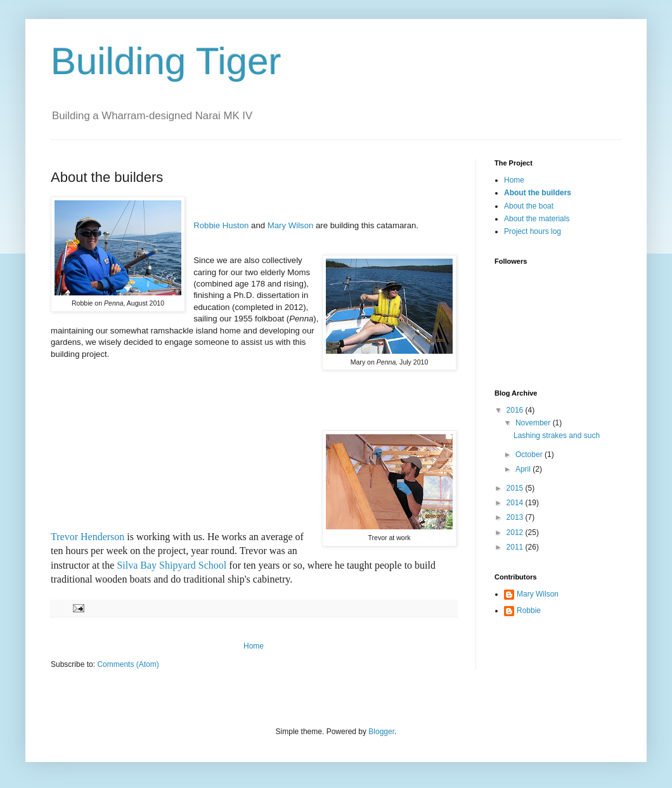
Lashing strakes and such (557, 436)
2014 (516, 503)
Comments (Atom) (128, 664)
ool (220, 565)
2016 (516, 410)
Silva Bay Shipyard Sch (165, 565)
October (530, 455)
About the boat (529, 206)
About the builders (538, 193)
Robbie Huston (221, 225)
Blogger (381, 732)
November (534, 423)
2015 (516, 488)
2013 (516, 517)
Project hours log (533, 231)
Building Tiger (166, 61)
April (524, 469)
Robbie (529, 610)
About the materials (537, 219)
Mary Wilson (291, 225)
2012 (516, 533)
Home (254, 646)
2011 (516, 547)
